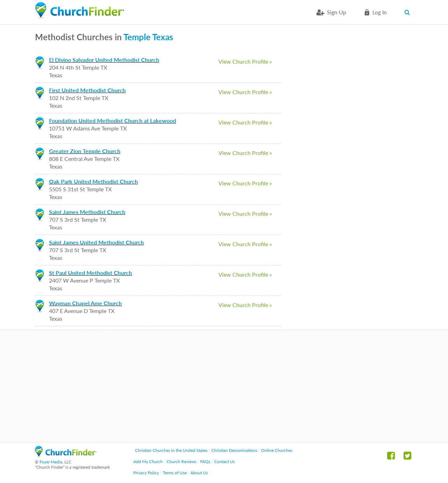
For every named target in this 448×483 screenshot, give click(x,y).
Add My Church (148, 461)
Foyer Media (51, 462)
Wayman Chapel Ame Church (85, 303)
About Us (199, 473)
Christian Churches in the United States (171, 450)
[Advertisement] (224, 386)
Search (409, 12)
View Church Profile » (245, 61)
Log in (380, 12)
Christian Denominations (234, 450)
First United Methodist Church (87, 90)
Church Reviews (181, 461)
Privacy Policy (146, 473)
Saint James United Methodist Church (96, 242)
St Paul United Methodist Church (90, 273)
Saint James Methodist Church (87, 212)
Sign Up (337, 12)
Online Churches (277, 450)
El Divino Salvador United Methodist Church (104, 60)
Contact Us (225, 461)
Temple (137, 37)
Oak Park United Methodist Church (93, 181)
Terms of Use (175, 473)
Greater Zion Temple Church (85, 151)
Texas (163, 37)
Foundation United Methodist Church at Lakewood (113, 120)
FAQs (205, 461)
